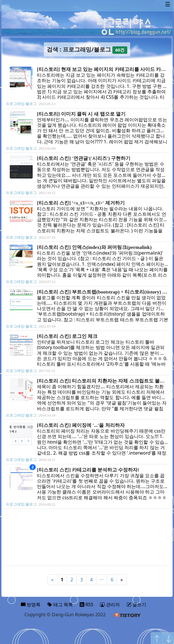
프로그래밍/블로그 (21, 104)
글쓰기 (136, 605)
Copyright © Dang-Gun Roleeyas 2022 (65, 615)
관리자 (110, 605)
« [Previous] (52, 580)
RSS (87, 605)
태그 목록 (60, 605)
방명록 (31, 605)
